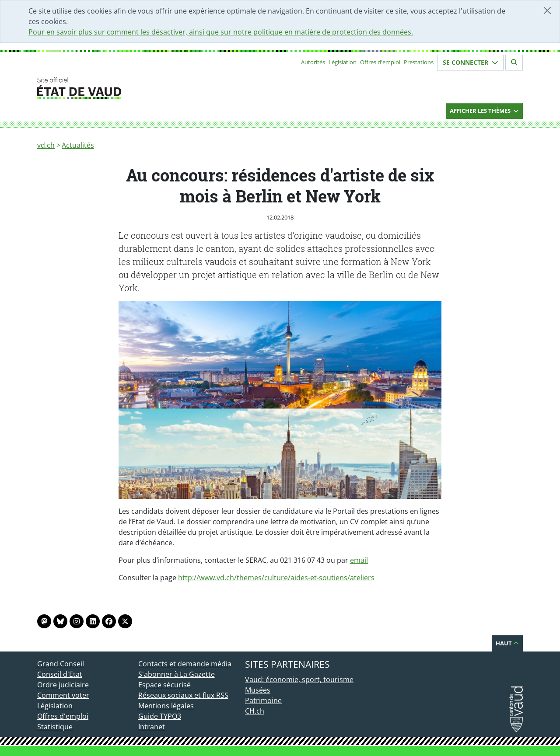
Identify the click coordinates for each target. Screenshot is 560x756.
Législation (343, 62)
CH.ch (255, 711)
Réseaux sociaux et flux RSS (183, 695)
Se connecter (470, 62)
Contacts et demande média (185, 664)
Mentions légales (166, 706)
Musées (258, 690)
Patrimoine (263, 700)
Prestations (419, 62)
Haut (507, 643)
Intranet (152, 727)
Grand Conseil (61, 664)
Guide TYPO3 (160, 716)
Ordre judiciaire (63, 685)
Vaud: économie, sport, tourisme (299, 679)
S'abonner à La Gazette (177, 674)
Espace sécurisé (164, 685)
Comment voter (63, 695)
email (359, 560)
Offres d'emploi (380, 62)
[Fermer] (547, 10)
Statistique (55, 727)
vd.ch (46, 145)
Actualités (78, 145)
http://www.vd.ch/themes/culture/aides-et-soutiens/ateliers (276, 578)
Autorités (313, 62)
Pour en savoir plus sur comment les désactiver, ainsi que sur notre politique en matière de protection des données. (221, 32)
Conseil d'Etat (60, 674)
